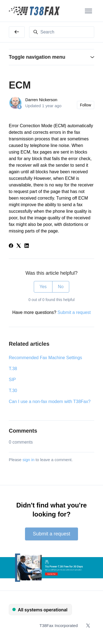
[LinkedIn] (27, 246)
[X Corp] (19, 246)
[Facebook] (11, 246)
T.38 (13, 369)
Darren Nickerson (41, 100)
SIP (12, 380)
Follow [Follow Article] (85, 105)
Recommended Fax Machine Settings (45, 358)
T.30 (13, 391)
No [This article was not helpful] (61, 287)
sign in (28, 460)
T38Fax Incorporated (59, 625)
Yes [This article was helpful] (43, 287)
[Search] (62, 32)
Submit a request (74, 312)
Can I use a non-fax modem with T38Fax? (50, 402)
